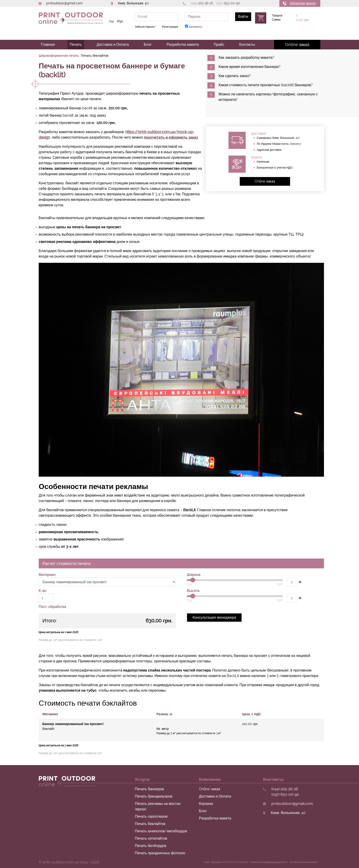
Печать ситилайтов (151, 838)
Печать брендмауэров (154, 796)
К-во (43, 591)
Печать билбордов (151, 846)
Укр (111, 21)
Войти (243, 17)
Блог (148, 44)
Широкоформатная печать (59, 55)
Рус (120, 21)
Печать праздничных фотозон (160, 853)
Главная (48, 44)
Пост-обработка (52, 607)
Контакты (247, 44)
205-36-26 (202, 3)
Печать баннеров (149, 789)
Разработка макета (183, 44)
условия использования (303, 862)
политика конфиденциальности (269, 862)
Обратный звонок (303, 3)
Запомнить (194, 27)
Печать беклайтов (150, 824)
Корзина (206, 804)
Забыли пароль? (145, 27)
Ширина (194, 575)
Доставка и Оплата (113, 44)
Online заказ (297, 44)
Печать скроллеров (151, 816)
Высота (193, 591)
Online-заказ (210, 789)
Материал (47, 575)
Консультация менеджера (214, 617)
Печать (76, 44)
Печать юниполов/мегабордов (161, 831)
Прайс (219, 44)
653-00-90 (228, 3)
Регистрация (170, 27)
